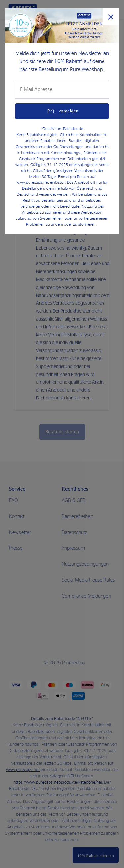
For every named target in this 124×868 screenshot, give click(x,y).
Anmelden (69, 111)
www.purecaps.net (33, 182)
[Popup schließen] (111, 17)
